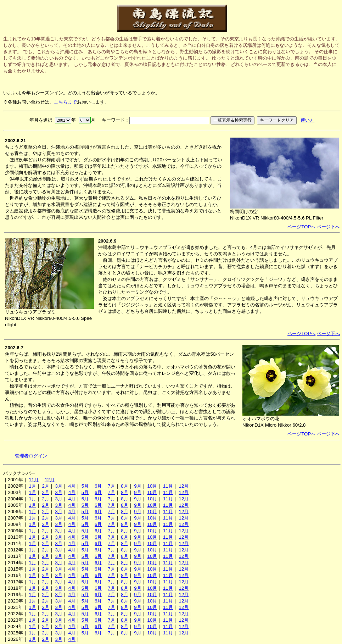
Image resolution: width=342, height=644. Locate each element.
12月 (50, 480)
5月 (85, 486)
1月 (32, 486)
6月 (98, 486)
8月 (124, 486)
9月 (138, 486)
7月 (111, 486)
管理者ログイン (31, 456)
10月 (152, 486)
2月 (45, 486)
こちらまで (65, 102)
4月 (72, 486)
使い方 (307, 120)
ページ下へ (328, 227)
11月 (34, 480)
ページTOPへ (301, 227)
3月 (59, 486)
